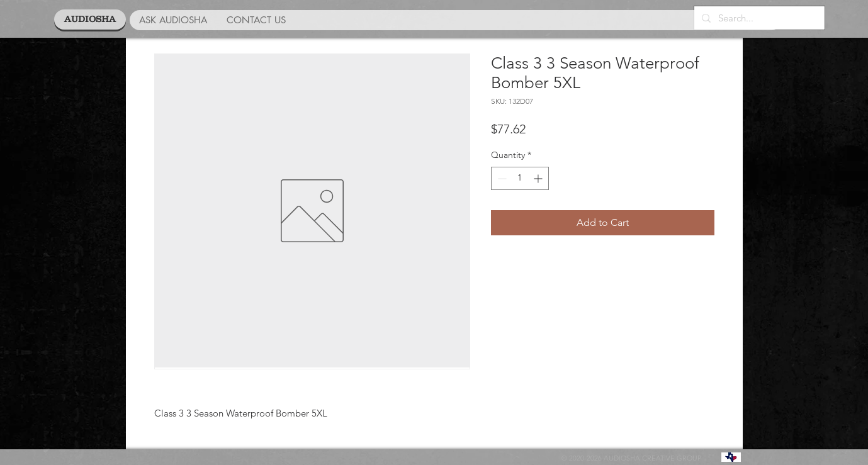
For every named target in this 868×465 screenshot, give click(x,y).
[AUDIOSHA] (90, 20)
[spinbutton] (520, 178)
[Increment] (539, 178)
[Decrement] (501, 178)
